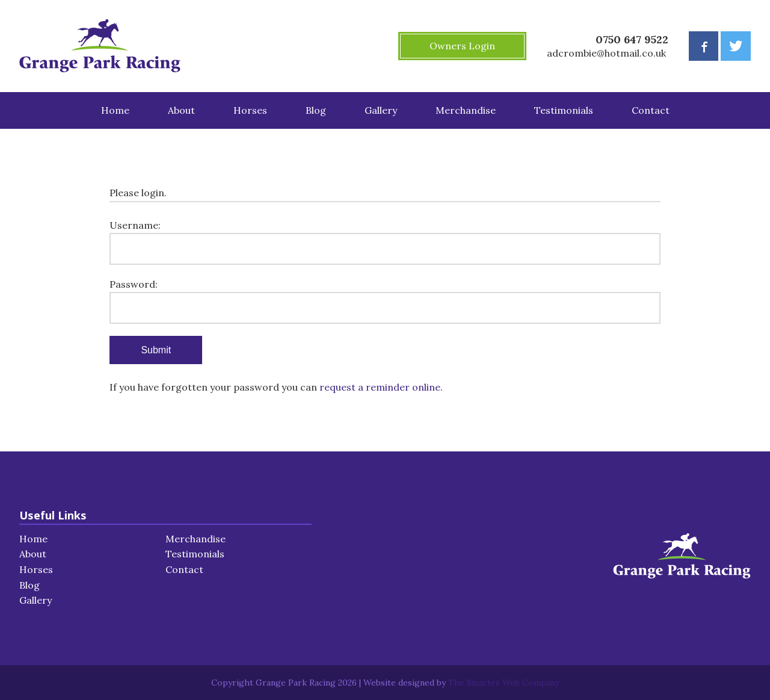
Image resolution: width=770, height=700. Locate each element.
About (181, 110)
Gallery (381, 110)
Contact (651, 110)
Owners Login (462, 46)
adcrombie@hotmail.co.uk (606, 53)
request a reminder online (380, 387)
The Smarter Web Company (504, 683)
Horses (250, 110)
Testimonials (564, 110)
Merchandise (466, 110)
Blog (316, 110)
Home (115, 110)
